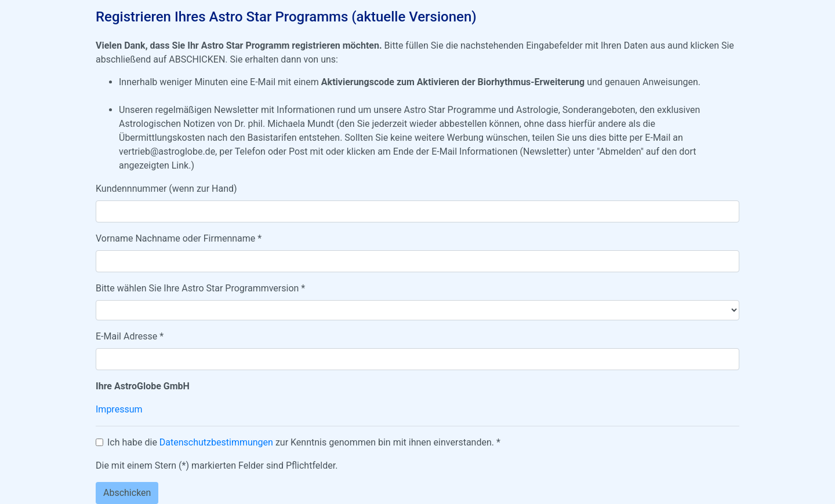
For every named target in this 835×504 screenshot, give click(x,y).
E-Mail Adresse (130, 336)
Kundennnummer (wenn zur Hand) (166, 189)
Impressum (119, 409)
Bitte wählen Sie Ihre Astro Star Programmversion (200, 288)
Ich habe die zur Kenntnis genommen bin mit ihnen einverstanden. (304, 442)
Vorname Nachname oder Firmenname (179, 238)
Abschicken (127, 493)
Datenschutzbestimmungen (216, 442)
